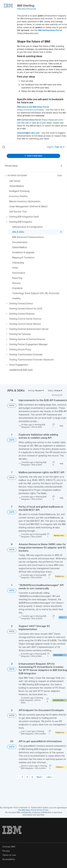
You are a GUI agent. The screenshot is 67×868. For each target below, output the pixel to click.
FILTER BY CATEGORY (16, 175)
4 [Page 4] (32, 777)
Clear (60, 175)
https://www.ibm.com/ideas (31, 110)
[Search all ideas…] (21, 147)
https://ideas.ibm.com (52, 120)
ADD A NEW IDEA (33, 156)
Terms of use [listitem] (9, 855)
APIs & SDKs (37, 427)
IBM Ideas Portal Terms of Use (35, 810)
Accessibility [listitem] (9, 859)
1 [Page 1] (17, 777)
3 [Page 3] (27, 777)
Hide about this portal (26, 9)
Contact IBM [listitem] (9, 847)
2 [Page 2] (22, 777)
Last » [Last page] (50, 777)
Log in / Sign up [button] (56, 147)
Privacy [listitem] (6, 851)
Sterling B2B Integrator (32, 699)
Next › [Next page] (40, 777)
